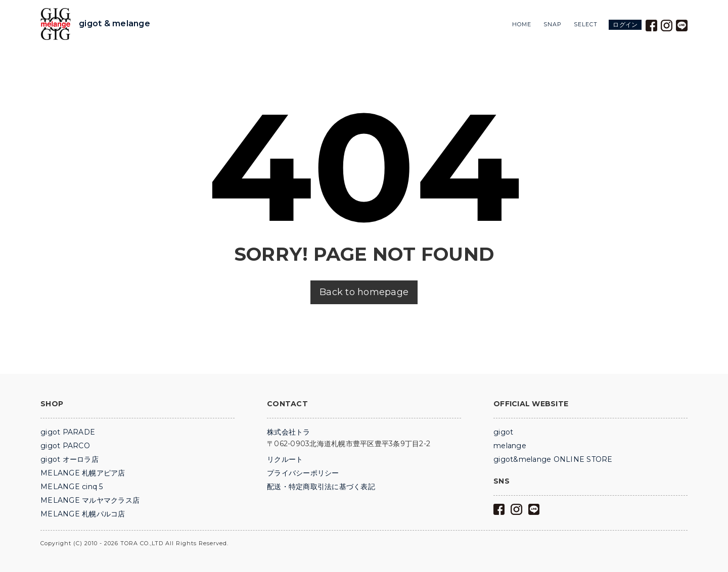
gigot (503, 432)
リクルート (285, 459)
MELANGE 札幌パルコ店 (83, 514)
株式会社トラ (289, 432)
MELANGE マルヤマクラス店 (90, 500)
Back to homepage (364, 292)
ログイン (625, 25)
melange (510, 446)
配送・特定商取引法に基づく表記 (321, 487)
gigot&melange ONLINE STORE (553, 459)
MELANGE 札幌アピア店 (83, 473)
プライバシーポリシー (303, 473)
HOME (522, 25)
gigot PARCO (65, 446)
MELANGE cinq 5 (72, 487)
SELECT (586, 25)
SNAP (553, 25)
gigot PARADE (68, 432)
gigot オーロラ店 (70, 459)
